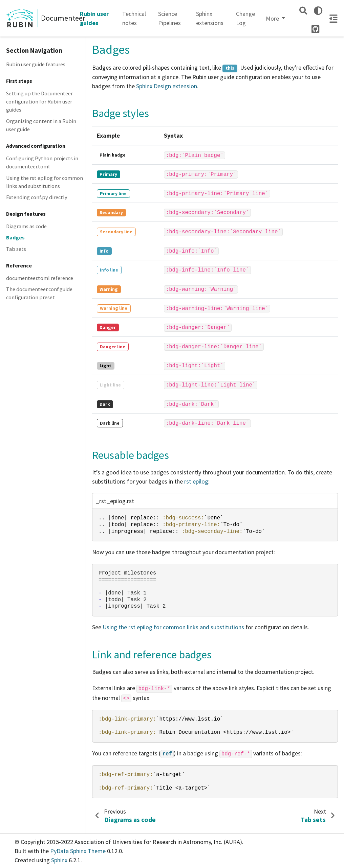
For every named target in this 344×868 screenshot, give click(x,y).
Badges (15, 237)
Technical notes (134, 18)
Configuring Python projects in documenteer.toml (42, 162)
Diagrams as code (26, 226)
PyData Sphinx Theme (79, 851)
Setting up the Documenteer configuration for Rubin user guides (39, 102)
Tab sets (16, 249)
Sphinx (59, 860)
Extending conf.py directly (37, 197)
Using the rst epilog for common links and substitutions (45, 182)
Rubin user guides (94, 18)
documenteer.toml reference (40, 278)
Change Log (245, 18)
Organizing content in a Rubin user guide (41, 125)
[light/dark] (318, 11)
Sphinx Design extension (167, 86)
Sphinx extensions (210, 18)
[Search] (303, 11)
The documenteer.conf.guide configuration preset (39, 293)
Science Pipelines (169, 18)
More (273, 18)
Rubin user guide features (36, 64)
